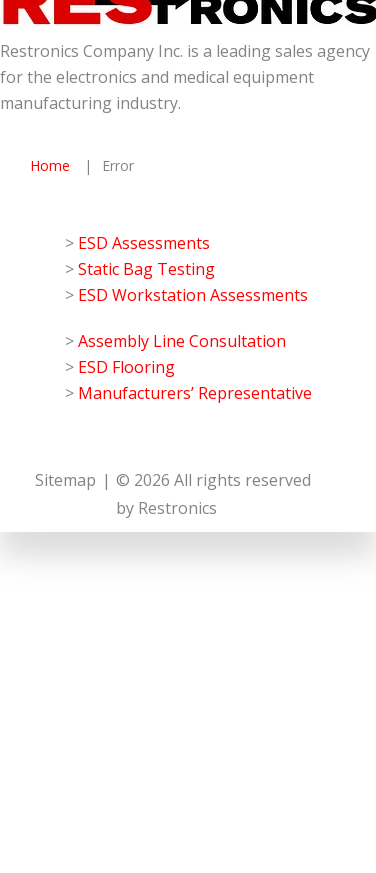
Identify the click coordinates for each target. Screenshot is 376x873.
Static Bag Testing (146, 269)
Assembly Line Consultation (182, 341)
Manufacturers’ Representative (195, 393)
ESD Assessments (144, 243)
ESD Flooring (126, 367)
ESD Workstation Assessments (193, 295)
